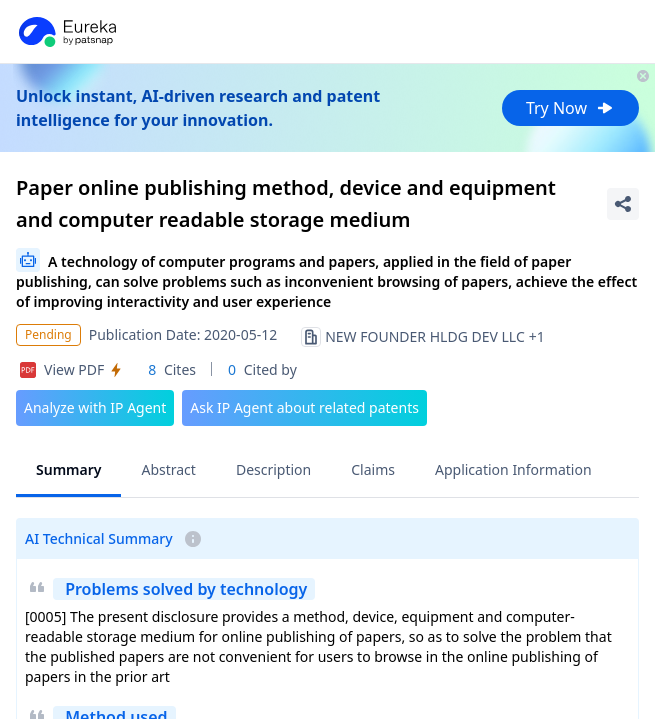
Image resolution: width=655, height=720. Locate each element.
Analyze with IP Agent (95, 407)
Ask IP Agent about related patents (304, 407)
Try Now (570, 108)
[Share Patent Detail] (623, 204)
